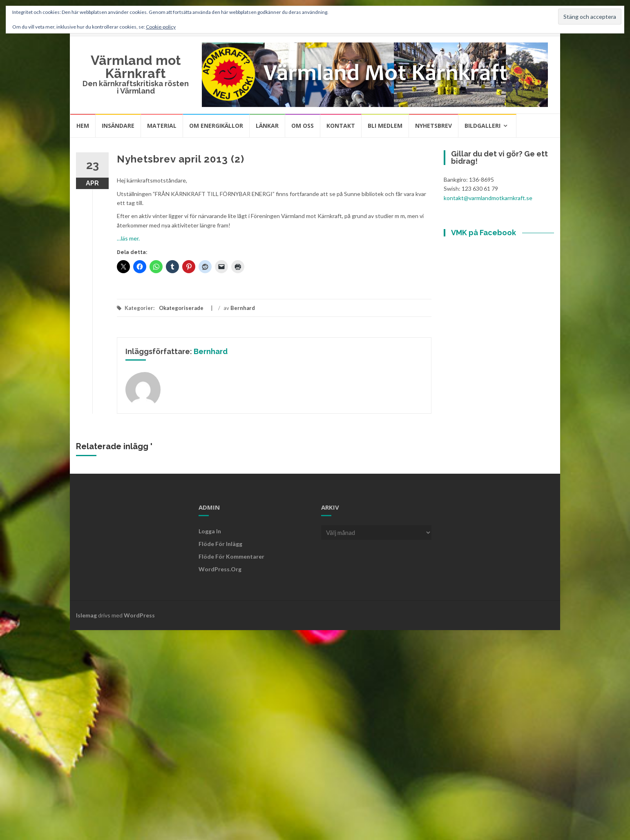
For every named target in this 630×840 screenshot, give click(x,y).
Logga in (210, 531)
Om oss (303, 126)
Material (162, 126)
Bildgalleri (483, 126)
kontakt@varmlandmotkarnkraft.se (488, 198)
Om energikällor (216, 126)
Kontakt (341, 126)
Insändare (118, 126)
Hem (83, 126)
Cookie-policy (161, 27)
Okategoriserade (181, 308)
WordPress (139, 615)
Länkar (267, 126)
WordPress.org (220, 569)
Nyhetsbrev (433, 126)
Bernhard (243, 308)
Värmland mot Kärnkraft (136, 67)
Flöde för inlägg (220, 544)
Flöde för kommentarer (231, 556)
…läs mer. (128, 238)
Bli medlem (385, 126)
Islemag (86, 615)
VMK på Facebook (484, 233)
